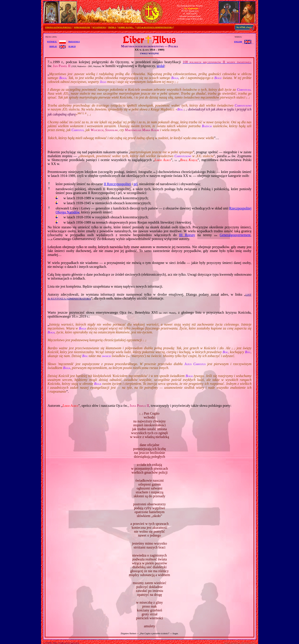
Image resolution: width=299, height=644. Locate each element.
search (72, 46)
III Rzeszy (187, 235)
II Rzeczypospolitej (117, 184)
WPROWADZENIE (82, 27)
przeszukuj (74, 41)
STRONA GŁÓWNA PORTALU (58, 27)
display (53, 46)
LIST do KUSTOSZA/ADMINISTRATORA (155, 27)
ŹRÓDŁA (112, 27)
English (238, 41)
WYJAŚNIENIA (99, 27)
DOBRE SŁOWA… (126, 27)
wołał (160, 66)
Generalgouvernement (235, 235)
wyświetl (52, 41)
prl (135, 184)
